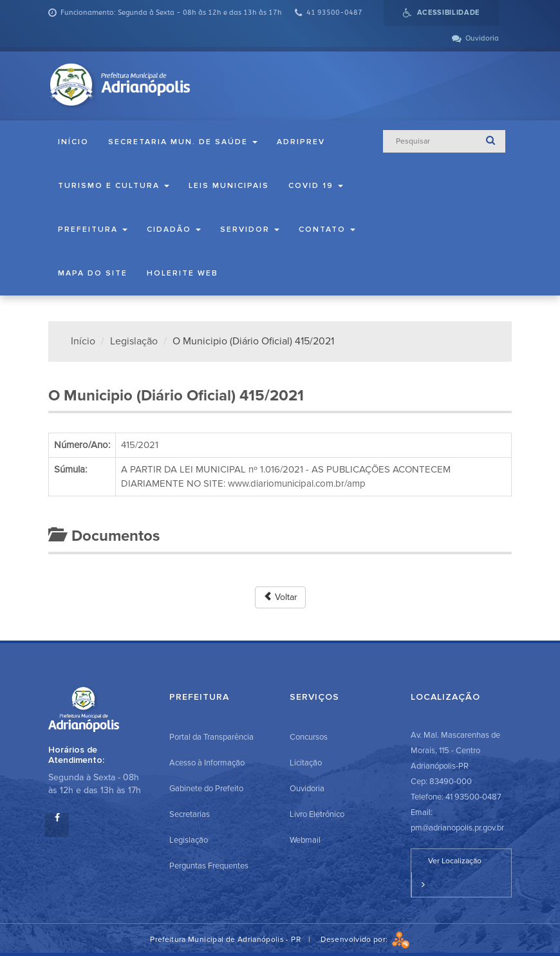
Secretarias (190, 814)
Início (73, 142)
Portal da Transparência (211, 737)
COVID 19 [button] (316, 186)
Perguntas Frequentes (209, 866)
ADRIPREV (301, 142)
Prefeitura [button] (93, 230)
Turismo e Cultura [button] (114, 186)
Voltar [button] (280, 597)
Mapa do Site (93, 273)
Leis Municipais (229, 186)
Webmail (305, 840)
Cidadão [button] (174, 230)
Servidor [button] (250, 230)
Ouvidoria (307, 789)
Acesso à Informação (207, 763)
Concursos (309, 737)
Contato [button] (327, 230)
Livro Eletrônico (317, 814)
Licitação (306, 763)
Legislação (134, 341)
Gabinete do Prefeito (206, 789)
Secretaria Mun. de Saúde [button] (183, 142)
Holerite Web (182, 273)
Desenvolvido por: (365, 940)
